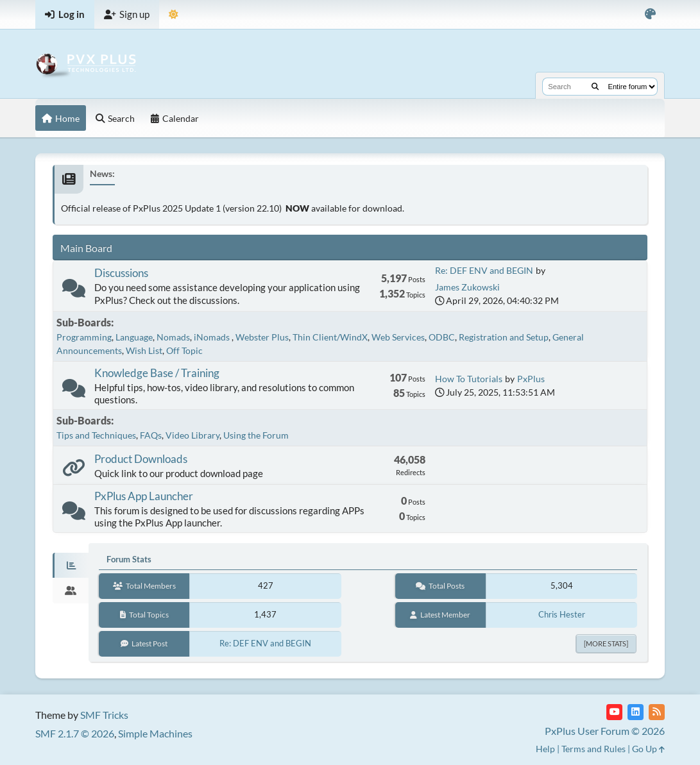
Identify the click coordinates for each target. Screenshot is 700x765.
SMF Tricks (104, 715)
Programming (84, 337)
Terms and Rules (593, 749)
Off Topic (184, 350)
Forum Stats (129, 559)
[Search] (595, 87)
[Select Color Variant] (650, 14)
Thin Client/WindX (330, 337)
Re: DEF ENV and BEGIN (484, 270)
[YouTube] (614, 712)
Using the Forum (256, 435)
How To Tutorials (469, 379)
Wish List (144, 350)
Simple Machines (155, 733)
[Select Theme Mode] (174, 14)
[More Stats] (606, 643)
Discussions (121, 273)
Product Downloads (141, 459)
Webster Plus (262, 337)
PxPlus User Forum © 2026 (605, 731)
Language (134, 337)
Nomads (173, 337)
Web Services (398, 337)
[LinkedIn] (636, 712)
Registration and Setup (504, 337)
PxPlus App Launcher (144, 496)
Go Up (648, 749)
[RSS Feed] (657, 712)
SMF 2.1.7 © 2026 (75, 733)
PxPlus (531, 379)
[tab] (71, 566)
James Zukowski (467, 287)
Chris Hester (562, 614)
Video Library (192, 435)
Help (545, 749)
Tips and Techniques (96, 435)
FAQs (151, 435)
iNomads (213, 337)
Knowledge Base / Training (157, 373)
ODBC (442, 337)
